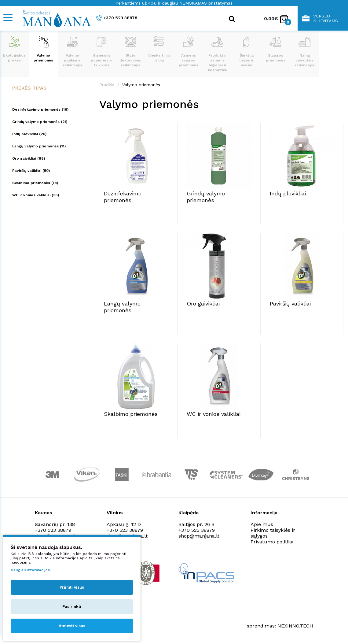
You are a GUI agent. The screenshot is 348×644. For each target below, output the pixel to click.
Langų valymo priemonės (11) (39, 146)
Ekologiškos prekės (14, 49)
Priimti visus (72, 587)
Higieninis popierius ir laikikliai (101, 52)
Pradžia (107, 85)
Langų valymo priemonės (122, 307)
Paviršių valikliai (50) (31, 171)
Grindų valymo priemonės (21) (40, 122)
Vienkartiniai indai (159, 49)
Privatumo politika (272, 542)
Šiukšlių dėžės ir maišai (246, 52)
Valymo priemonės (43, 49)
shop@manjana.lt (199, 536)
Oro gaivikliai (203, 303)
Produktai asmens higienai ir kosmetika (217, 54)
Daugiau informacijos (30, 570)
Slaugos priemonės (276, 49)
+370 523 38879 (117, 18)
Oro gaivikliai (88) (29, 158)
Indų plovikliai (288, 193)
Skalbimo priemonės (131, 414)
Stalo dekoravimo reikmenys (130, 52)
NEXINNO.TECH (295, 626)
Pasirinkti (72, 607)
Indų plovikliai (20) (29, 134)
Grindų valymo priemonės (206, 197)
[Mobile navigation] (8, 18)
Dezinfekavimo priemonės (123, 197)
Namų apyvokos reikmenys (304, 52)
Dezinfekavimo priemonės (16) (40, 109)
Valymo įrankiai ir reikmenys (73, 52)
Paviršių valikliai (290, 303)
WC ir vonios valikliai (214, 414)
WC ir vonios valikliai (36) (36, 195)
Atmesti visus (72, 626)
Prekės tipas (29, 88)
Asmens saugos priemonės (189, 52)
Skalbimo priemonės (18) (35, 183)
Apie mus (262, 524)
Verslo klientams (320, 18)
